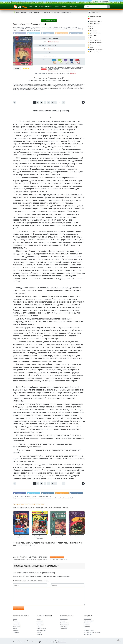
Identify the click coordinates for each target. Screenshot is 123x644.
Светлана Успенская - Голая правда (77, 537)
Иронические (17, 623)
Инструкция (73, 73)
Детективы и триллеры (45, 7)
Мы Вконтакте (77, 33)
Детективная (40, 623)
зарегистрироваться (31, 567)
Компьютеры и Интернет (96, 49)
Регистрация (105, 2)
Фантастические (64, 623)
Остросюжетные (64, 625)
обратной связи (62, 642)
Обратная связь (88, 634)
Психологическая (41, 628)
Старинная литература (96, 45)
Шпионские (16, 632)
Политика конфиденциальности (92, 632)
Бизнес (92, 38)
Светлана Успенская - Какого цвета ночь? (58, 537)
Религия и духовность (96, 40)
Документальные (94, 26)
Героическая (40, 621)
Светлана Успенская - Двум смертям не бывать (21, 537)
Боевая (39, 619)
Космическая (40, 625)
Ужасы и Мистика (41, 630)
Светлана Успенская (54, 42)
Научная (39, 627)
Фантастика (73, 7)
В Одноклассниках (64, 33)
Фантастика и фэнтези (96, 17)
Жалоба (44, 69)
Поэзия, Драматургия (95, 52)
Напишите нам (52, 71)
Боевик (15, 619)
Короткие (63, 621)
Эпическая (39, 634)
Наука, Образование (95, 24)
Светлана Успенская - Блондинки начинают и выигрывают (40, 537)
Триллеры (16, 630)
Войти (96, 2)
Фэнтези (39, 632)
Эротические (64, 628)
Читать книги (33, 7)
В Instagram (48, 33)
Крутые (15, 628)
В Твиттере (33, 33)
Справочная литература (96, 42)
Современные (64, 627)
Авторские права (49, 20)
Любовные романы (61, 7)
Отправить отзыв (19, 608)
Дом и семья (93, 35)
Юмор (92, 47)
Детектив (51, 49)
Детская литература (95, 33)
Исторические (17, 625)
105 (63, 102)
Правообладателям (89, 630)
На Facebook (19, 33)
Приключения (94, 31)
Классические (17, 627)
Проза (92, 28)
